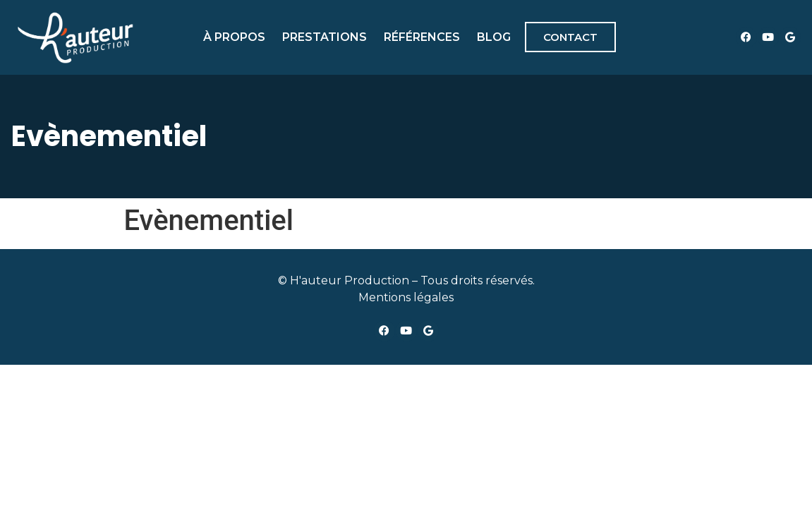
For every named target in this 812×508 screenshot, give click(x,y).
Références (422, 37)
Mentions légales (406, 297)
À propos (234, 37)
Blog (494, 37)
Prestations (325, 37)
